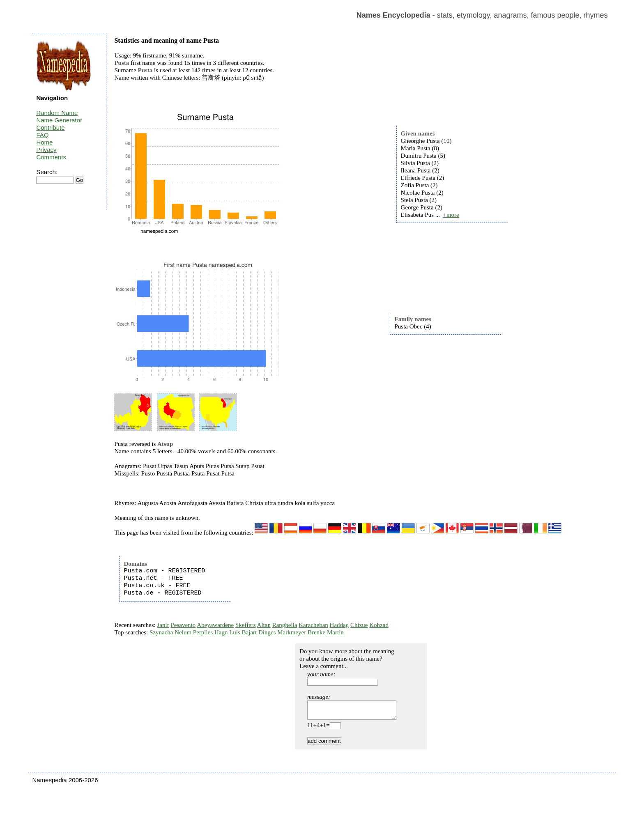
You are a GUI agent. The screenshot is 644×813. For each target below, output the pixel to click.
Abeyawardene (215, 625)
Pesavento (183, 625)
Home (44, 142)
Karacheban (313, 625)
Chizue (359, 625)
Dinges (267, 632)
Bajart (250, 632)
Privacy (46, 150)
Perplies (203, 632)
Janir (163, 625)
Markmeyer (292, 632)
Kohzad (379, 625)
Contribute (50, 127)
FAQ (42, 135)
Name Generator (59, 120)
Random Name (57, 113)
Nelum (183, 632)
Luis (235, 632)
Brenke (316, 632)
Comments (51, 157)
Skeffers (246, 625)
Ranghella (285, 625)
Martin (335, 632)
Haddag (339, 625)
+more (451, 215)
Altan (264, 625)
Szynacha (161, 632)
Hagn (221, 632)
